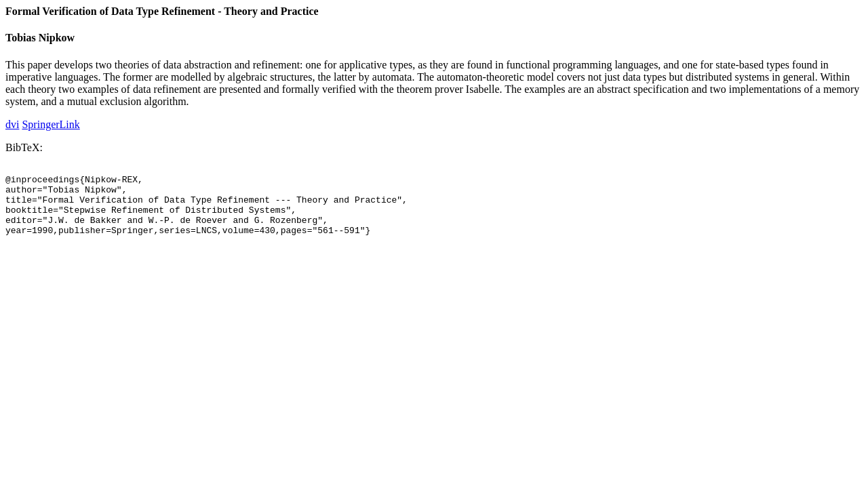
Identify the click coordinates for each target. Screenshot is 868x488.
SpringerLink (51, 124)
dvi (12, 124)
